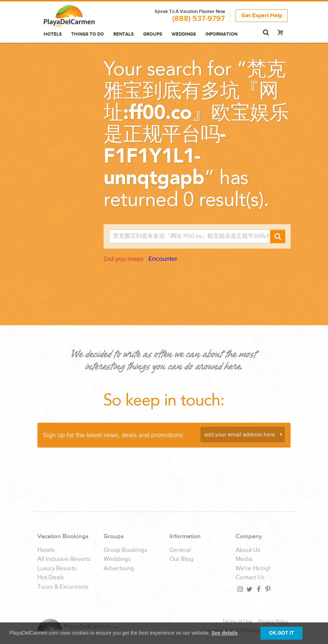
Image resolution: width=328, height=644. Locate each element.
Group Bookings (126, 550)
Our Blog (181, 559)
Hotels (53, 34)
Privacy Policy (273, 622)
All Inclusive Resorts (64, 559)
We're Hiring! (253, 569)
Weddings (184, 34)
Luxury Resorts (57, 569)
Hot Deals (51, 578)
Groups (153, 34)
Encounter (163, 259)
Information (221, 34)
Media (244, 559)
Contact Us (250, 578)
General (180, 550)
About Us (248, 550)
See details (225, 633)
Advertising (119, 569)
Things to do (88, 34)
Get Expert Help (262, 16)
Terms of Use (237, 622)
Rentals (124, 34)
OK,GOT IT (281, 633)
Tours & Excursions (63, 587)
